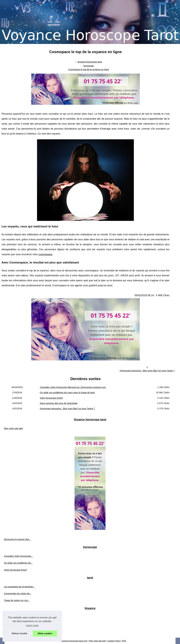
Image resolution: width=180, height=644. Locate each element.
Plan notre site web (13, 428)
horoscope (89, 66)
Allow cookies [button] (45, 633)
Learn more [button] (32, 625)
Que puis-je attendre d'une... (18, 631)
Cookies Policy (114, 641)
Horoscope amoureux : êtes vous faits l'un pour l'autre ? (147, 371)
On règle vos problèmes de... (18, 563)
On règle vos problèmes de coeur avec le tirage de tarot (67, 393)
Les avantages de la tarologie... (19, 587)
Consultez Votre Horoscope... (18, 556)
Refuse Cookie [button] (20, 633)
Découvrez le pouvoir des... (17, 539)
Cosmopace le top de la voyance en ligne (89, 69)
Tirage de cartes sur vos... (17, 600)
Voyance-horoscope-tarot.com (74, 641)
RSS (124, 641)
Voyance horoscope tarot (90, 62)
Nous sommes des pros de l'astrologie (59, 403)
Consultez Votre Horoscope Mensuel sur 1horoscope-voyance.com (73, 387)
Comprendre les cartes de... (18, 594)
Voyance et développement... (18, 624)
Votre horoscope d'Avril (51, 398)
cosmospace (45, 254)
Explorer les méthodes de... (17, 617)
